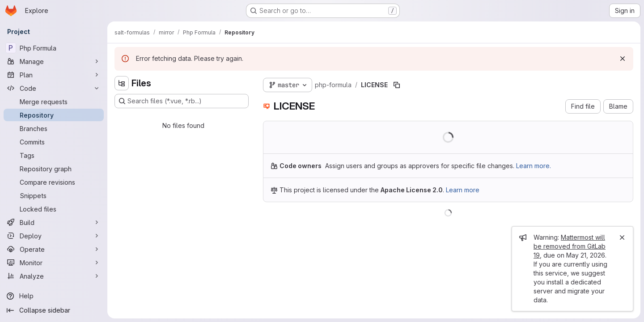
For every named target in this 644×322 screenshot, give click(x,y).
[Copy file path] (397, 85)
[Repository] (54, 115)
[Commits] (54, 142)
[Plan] (54, 75)
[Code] (54, 88)
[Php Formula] (54, 48)
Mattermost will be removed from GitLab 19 (570, 246)
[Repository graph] (54, 169)
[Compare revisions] (54, 182)
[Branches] (54, 128)
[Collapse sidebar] (54, 310)
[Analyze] (54, 276)
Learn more (463, 190)
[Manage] (54, 61)
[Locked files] (54, 209)
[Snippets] (54, 195)
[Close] (622, 237)
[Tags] (54, 155)
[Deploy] (54, 236)
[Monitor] (54, 263)
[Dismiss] (623, 59)
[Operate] (54, 249)
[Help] (54, 296)
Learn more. (534, 166)
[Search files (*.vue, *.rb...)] (182, 101)
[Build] (54, 222)
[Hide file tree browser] (122, 83)
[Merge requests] (54, 102)
